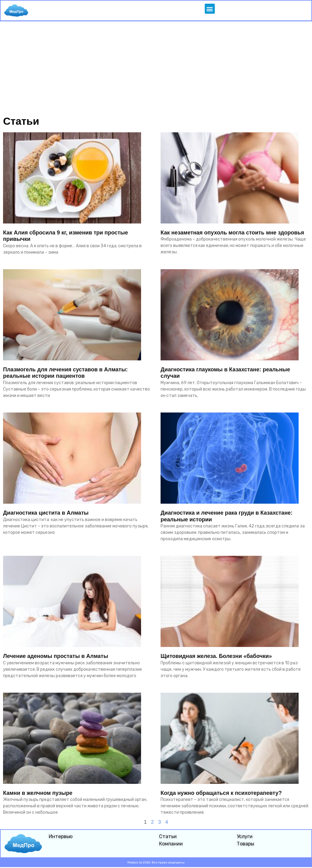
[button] (209, 9)
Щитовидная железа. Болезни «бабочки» (216, 656)
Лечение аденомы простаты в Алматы (56, 656)
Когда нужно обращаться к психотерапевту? (221, 793)
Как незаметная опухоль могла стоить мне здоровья (232, 233)
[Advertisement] (156, 67)
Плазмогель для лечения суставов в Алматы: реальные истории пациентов (65, 373)
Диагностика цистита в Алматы (46, 513)
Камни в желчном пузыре (38, 793)
